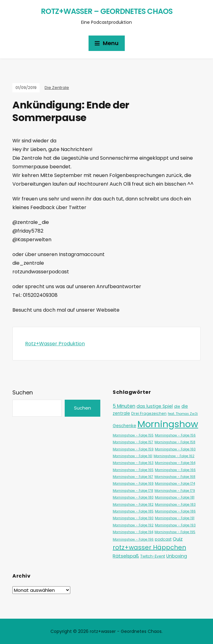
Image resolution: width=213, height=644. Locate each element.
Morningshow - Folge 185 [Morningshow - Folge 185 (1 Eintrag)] (133, 511)
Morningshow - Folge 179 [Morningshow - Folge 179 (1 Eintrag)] (175, 491)
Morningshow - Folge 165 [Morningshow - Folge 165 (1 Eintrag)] (133, 470)
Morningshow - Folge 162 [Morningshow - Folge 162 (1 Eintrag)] (174, 456)
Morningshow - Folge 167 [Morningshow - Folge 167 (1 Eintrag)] (133, 477)
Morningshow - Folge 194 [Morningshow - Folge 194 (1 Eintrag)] (133, 532)
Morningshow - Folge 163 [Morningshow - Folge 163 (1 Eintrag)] (133, 463)
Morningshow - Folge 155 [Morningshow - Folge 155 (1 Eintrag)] (133, 435)
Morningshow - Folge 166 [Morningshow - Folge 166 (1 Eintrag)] (175, 470)
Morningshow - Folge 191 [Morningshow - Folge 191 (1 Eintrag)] (175, 518)
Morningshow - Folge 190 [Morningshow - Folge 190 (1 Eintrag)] (133, 518)
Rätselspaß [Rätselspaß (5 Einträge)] (126, 556)
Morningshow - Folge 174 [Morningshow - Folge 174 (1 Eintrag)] (175, 484)
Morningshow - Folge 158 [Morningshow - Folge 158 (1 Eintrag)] (175, 442)
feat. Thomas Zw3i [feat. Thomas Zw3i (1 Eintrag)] (183, 414)
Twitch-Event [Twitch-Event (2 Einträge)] (153, 556)
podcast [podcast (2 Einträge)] (163, 539)
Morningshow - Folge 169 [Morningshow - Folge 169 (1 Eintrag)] (133, 484)
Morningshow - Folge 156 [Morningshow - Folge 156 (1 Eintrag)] (175, 435)
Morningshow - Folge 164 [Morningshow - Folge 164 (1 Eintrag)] (175, 463)
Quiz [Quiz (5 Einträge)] (178, 539)
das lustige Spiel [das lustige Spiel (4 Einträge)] (155, 406)
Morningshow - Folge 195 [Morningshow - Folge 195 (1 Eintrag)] (175, 532)
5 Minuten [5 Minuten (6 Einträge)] (124, 406)
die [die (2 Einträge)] (177, 406)
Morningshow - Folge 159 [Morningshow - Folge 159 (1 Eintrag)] (133, 449)
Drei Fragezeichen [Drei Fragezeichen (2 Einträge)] (149, 413)
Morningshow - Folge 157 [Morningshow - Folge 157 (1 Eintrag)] (133, 442)
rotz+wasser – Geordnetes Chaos (107, 11)
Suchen (23, 392)
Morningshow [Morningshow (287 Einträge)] (168, 424)
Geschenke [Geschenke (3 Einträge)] (124, 426)
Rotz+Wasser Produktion (55, 344)
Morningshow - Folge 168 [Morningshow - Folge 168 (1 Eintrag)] (175, 477)
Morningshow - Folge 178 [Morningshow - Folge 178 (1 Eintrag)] (133, 491)
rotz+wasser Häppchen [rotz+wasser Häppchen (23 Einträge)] (149, 547)
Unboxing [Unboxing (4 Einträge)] (177, 556)
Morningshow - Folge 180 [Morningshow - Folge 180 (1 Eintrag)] (133, 497)
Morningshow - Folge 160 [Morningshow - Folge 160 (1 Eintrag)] (175, 449)
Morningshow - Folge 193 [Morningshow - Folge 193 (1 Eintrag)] (175, 525)
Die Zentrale (57, 88)
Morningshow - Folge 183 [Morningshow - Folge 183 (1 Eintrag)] (175, 505)
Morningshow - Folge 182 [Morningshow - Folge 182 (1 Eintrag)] (133, 505)
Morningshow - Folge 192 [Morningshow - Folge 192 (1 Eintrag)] (133, 525)
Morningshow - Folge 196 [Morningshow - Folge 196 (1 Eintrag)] (133, 539)
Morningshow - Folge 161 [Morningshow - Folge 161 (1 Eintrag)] (133, 456)
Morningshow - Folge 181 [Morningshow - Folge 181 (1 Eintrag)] (175, 497)
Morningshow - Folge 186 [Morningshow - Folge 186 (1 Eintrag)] (175, 511)
